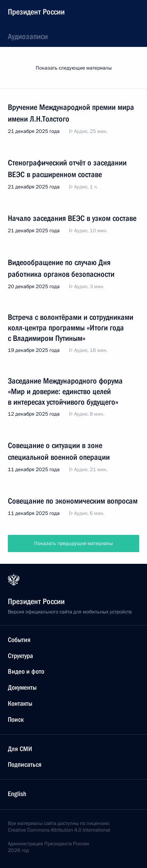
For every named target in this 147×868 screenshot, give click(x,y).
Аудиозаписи (28, 36)
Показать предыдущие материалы (73, 543)
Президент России (36, 12)
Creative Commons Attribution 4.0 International (59, 830)
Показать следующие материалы (74, 68)
